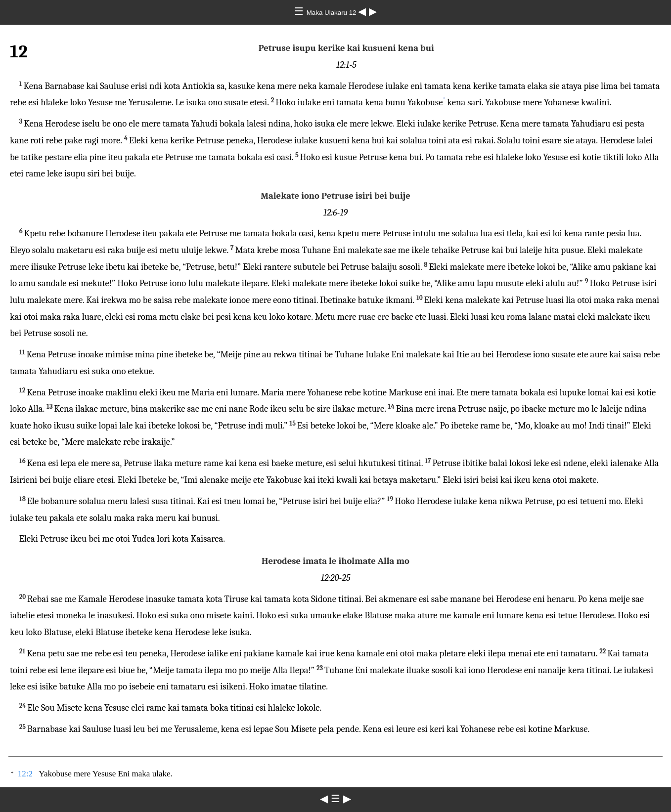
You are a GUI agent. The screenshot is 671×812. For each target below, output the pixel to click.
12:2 (25, 774)
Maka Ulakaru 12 (332, 13)
